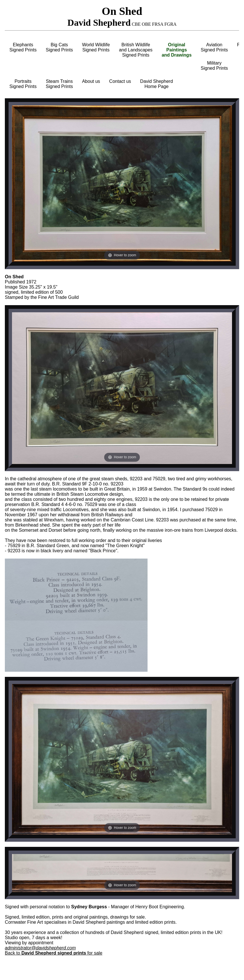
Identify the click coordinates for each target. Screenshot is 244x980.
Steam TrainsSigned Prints (59, 84)
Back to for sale (54, 953)
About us (91, 81)
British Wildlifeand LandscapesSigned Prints (136, 50)
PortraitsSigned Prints (23, 84)
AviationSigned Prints (214, 47)
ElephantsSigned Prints (23, 47)
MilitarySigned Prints (214, 66)
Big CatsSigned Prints (59, 47)
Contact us (120, 81)
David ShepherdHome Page (157, 84)
